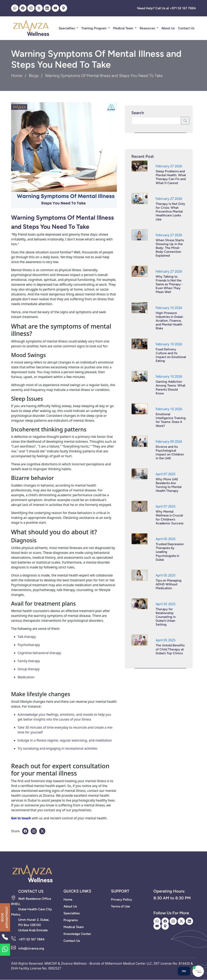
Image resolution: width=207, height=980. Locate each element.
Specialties (67, 28)
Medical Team (124, 28)
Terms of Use (120, 906)
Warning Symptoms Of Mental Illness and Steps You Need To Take (62, 222)
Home (17, 76)
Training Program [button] (94, 28)
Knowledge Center (77, 934)
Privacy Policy (121, 899)
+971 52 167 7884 (31, 939)
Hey (184, 971)
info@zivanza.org (31, 948)
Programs (71, 920)
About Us (168, 28)
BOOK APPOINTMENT (5, 917)
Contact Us (186, 28)
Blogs (34, 76)
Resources (148, 28)
